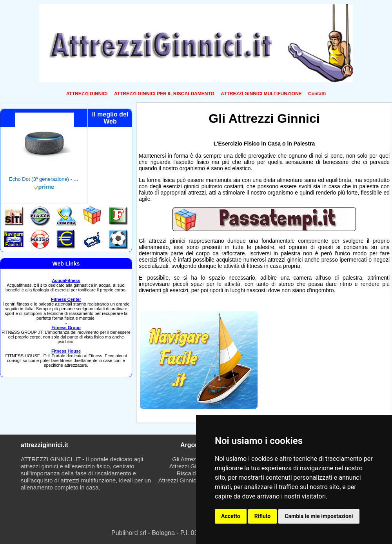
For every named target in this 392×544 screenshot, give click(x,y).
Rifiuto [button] (263, 516)
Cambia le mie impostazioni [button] (319, 516)
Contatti (317, 94)
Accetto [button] (231, 516)
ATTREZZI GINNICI (87, 94)
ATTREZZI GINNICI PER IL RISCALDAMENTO (164, 94)
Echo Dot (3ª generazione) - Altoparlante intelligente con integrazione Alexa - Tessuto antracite (44, 179)
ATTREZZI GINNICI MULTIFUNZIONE (261, 94)
